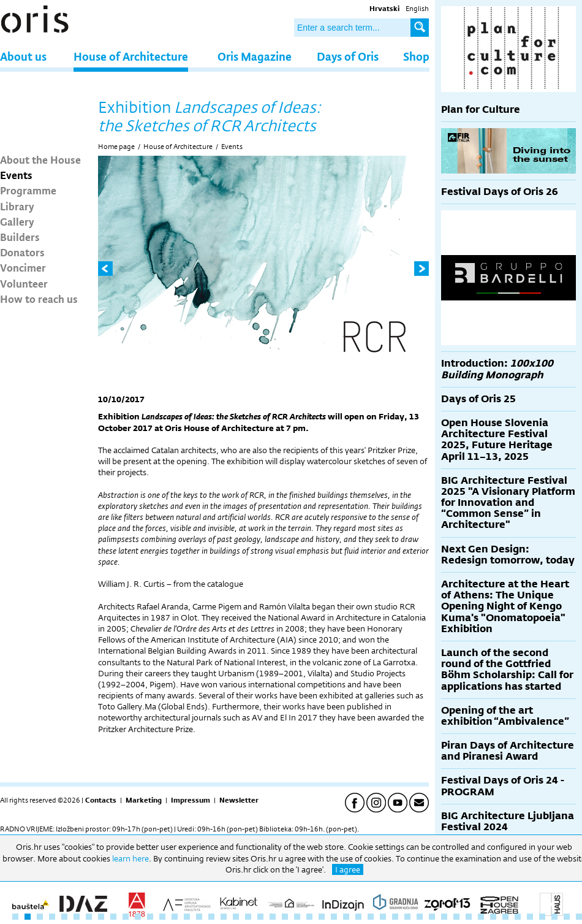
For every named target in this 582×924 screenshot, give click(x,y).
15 (187, 917)
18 (224, 917)
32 (395, 917)
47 (579, 917)
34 (420, 917)
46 (567, 917)
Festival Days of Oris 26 (500, 192)
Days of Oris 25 (478, 399)
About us (23, 56)
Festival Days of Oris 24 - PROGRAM (503, 786)
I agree (348, 869)
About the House (40, 159)
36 (444, 917)
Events (16, 175)
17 (211, 917)
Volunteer (24, 283)
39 (481, 917)
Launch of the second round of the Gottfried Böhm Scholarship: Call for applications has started (507, 670)
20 (248, 917)
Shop (416, 56)
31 (383, 917)
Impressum (191, 800)
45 (554, 917)
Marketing (144, 800)
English (417, 9)
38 (469, 917)
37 (456, 917)
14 (175, 917)
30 (371, 917)
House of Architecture (131, 56)
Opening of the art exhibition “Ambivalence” (505, 716)
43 (530, 917)
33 (407, 917)
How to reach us (39, 299)
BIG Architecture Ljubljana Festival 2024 (508, 821)
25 (309, 917)
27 (334, 917)
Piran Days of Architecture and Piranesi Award (508, 751)
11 (138, 917)
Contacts (101, 800)
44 (542, 917)
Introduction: (497, 369)
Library (17, 206)
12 (150, 917)
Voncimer (23, 267)
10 (126, 917)
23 (285, 917)
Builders (20, 237)
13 (162, 917)
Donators (22, 252)
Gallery (17, 221)
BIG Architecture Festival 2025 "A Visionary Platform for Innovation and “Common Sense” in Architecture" (508, 503)
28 (346, 917)
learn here (130, 858)
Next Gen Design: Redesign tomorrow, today (508, 555)
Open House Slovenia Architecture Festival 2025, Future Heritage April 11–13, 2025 (497, 440)
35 (432, 917)
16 (199, 917)
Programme (28, 190)
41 (505, 917)
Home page (116, 147)
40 (493, 917)
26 (322, 917)
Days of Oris (348, 56)
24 (297, 917)
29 (358, 917)
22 (273, 917)
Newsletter (239, 800)
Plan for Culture (481, 109)
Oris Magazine (255, 56)
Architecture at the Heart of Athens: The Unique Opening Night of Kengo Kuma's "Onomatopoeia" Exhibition (505, 606)
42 (518, 917)
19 (236, 917)
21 (260, 917)
